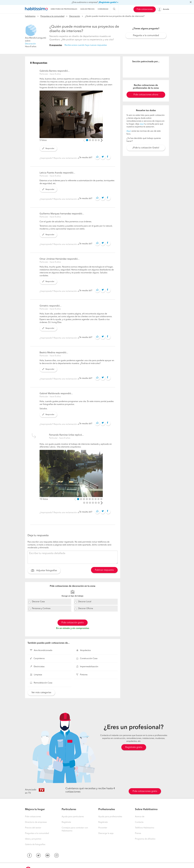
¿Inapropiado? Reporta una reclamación (58, 158)
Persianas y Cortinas (41, 609)
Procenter (103, 828)
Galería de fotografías (35, 845)
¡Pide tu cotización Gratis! (146, 148)
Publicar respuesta (104, 570)
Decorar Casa (38, 602)
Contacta (139, 822)
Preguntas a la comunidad (52, 16)
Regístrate (66, 822)
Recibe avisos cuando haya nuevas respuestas (86, 45)
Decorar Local (85, 602)
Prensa (138, 833)
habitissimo (30, 16)
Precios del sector (33, 828)
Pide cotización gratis (73, 623)
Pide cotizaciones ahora (146, 95)
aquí (142, 124)
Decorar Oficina (86, 609)
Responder (48, 148)
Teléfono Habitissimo (145, 828)
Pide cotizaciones (145, 9)
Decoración (75, 16)
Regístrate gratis (134, 747)
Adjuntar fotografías (44, 571)
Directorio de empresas (36, 822)
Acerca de (140, 817)
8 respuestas (56, 45)
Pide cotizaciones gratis (145, 791)
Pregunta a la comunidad (146, 35)
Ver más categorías (41, 693)
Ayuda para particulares (73, 817)
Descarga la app (106, 833)
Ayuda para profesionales (110, 817)
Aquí (129, 131)
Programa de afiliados (145, 839)
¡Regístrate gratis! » (108, 2)
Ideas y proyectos (33, 839)
